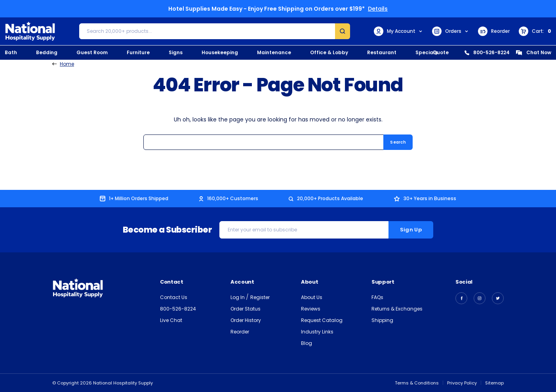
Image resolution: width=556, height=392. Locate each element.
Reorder (494, 31)
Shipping (382, 320)
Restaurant (382, 52)
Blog (307, 343)
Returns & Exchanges (397, 309)
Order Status (246, 309)
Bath (11, 52)
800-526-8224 (487, 52)
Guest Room (92, 52)
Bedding (47, 52)
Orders (450, 31)
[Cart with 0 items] (535, 31)
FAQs (377, 297)
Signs (176, 52)
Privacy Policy (462, 383)
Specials (427, 52)
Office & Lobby (329, 52)
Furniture (138, 52)
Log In (238, 297)
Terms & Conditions (417, 383)
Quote (441, 52)
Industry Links (317, 332)
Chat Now (533, 52)
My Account (398, 31)
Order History (246, 320)
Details (378, 9)
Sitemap (494, 383)
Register (260, 297)
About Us (312, 297)
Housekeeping (220, 52)
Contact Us (174, 297)
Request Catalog (322, 320)
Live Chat (171, 320)
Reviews (311, 309)
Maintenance (274, 52)
